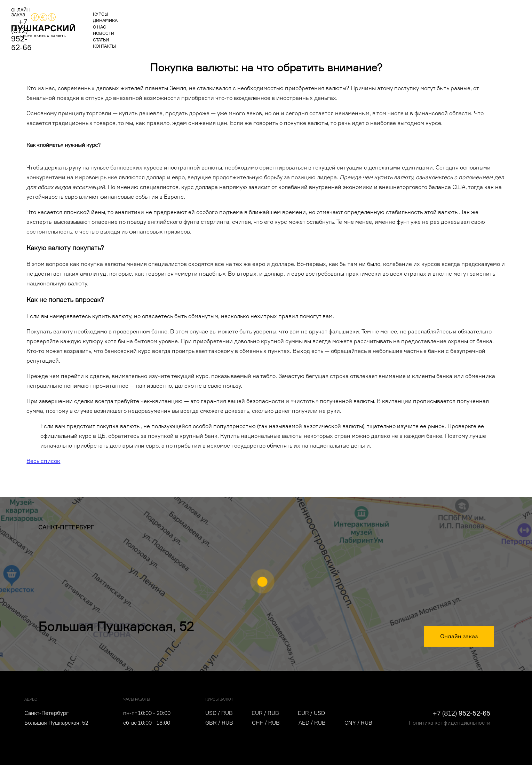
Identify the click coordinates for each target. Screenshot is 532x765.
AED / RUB (312, 723)
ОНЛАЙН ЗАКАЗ (414, 23)
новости (205, 23)
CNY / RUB (358, 723)
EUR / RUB (265, 713)
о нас (176, 23)
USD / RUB (219, 713)
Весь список (43, 461)
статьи (236, 23)
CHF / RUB (266, 723)
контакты (267, 23)
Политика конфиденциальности (450, 723)
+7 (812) (473, 22)
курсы (114, 23)
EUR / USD (311, 713)
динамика (146, 23)
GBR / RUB (219, 723)
